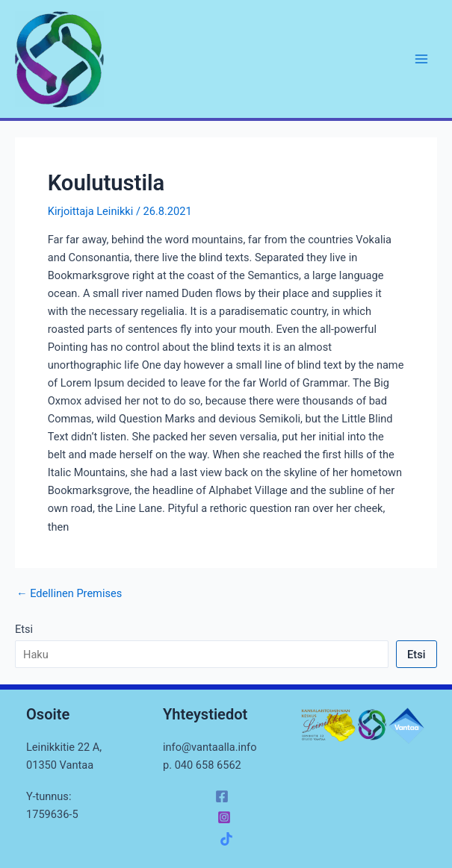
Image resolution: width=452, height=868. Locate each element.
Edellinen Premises (69, 594)
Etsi (24, 629)
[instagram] (226, 817)
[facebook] (224, 796)
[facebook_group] (229, 839)
